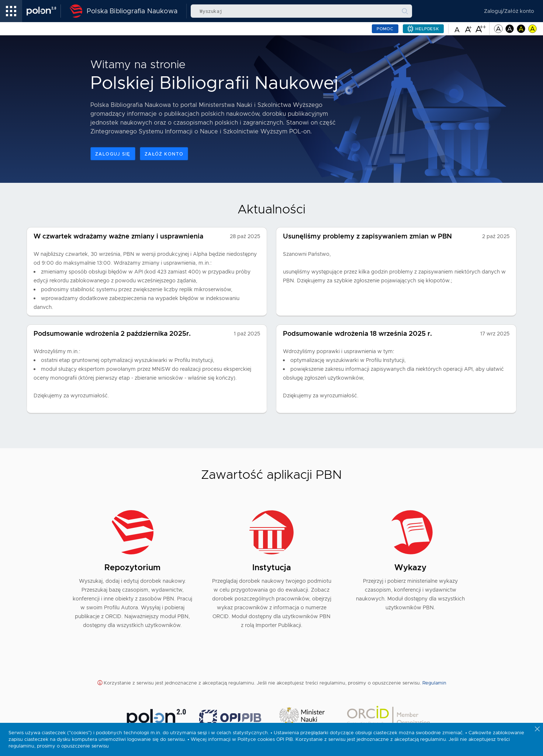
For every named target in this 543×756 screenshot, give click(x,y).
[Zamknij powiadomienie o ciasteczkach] (538, 729)
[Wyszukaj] (405, 11)
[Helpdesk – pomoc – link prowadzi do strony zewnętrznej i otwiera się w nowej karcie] (423, 29)
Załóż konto (164, 154)
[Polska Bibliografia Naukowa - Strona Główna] (121, 11)
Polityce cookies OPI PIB (265, 739)
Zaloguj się (113, 154)
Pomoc (385, 29)
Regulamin (434, 683)
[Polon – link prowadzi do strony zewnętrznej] (44, 11)
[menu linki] (11, 11)
